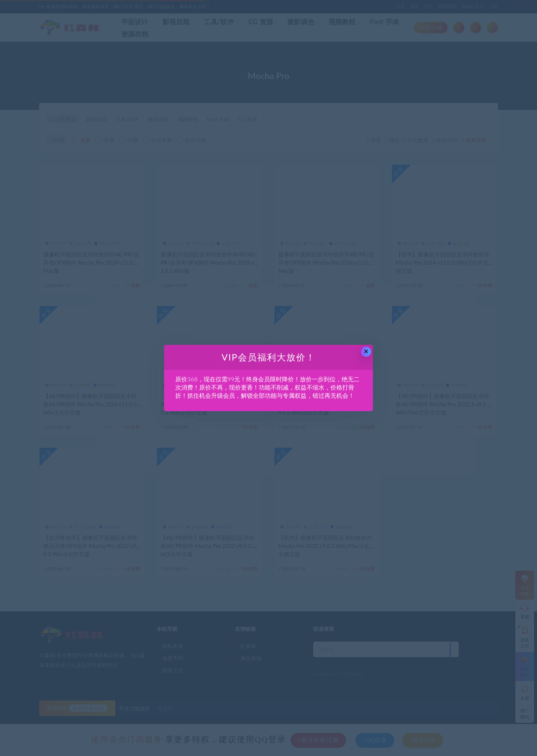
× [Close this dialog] (366, 351)
